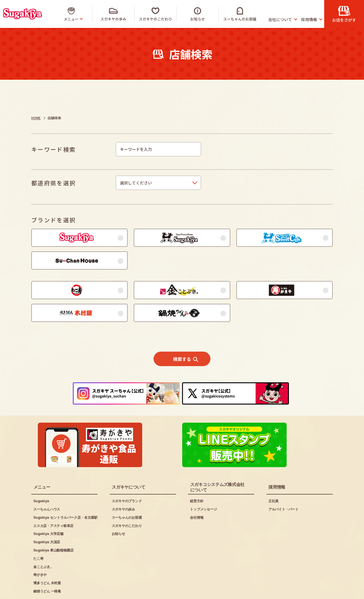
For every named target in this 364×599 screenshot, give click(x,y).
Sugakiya (41, 480)
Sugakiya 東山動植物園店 (53, 529)
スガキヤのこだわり (127, 504)
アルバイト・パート (284, 488)
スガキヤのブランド (127, 480)
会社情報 (197, 496)
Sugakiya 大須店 (47, 521)
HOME (36, 118)
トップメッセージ (203, 488)
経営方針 (197, 480)
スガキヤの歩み (123, 488)
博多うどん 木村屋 (47, 562)
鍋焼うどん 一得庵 (47, 570)
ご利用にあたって (47, 591)
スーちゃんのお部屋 (127, 496)
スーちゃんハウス (47, 488)
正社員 (273, 480)
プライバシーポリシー (98, 591)
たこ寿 (38, 537)
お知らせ (118, 513)
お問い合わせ (144, 591)
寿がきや (40, 554)
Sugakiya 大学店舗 (48, 513)
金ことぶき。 (43, 545)
